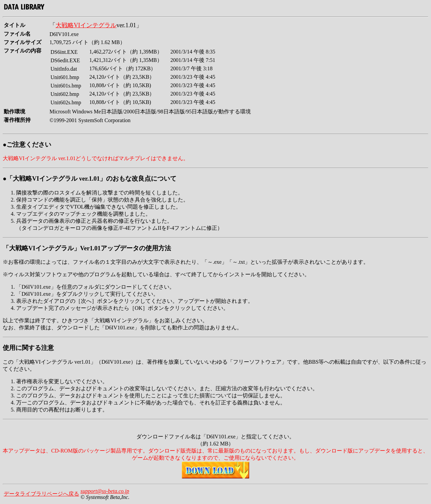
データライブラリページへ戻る (41, 494)
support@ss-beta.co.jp (105, 491)
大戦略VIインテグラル (86, 25)
